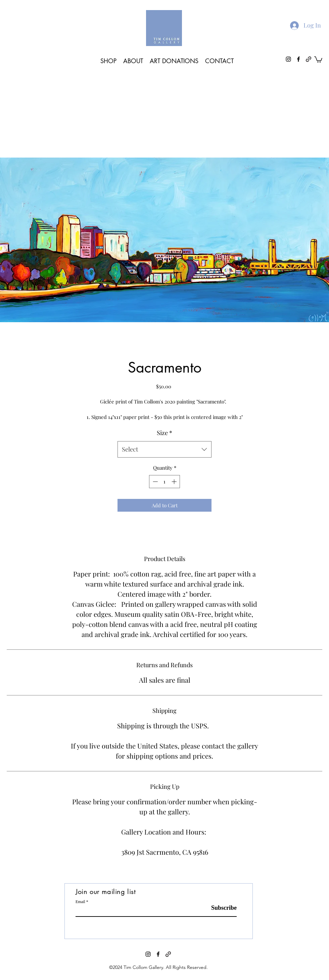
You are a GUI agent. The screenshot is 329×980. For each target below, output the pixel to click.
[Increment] (175, 482)
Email (80, 902)
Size (164, 433)
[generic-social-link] (168, 954)
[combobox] (164, 450)
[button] (318, 59)
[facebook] (158, 954)
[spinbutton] (165, 482)
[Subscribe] (220, 908)
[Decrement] (155, 482)
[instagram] (148, 954)
